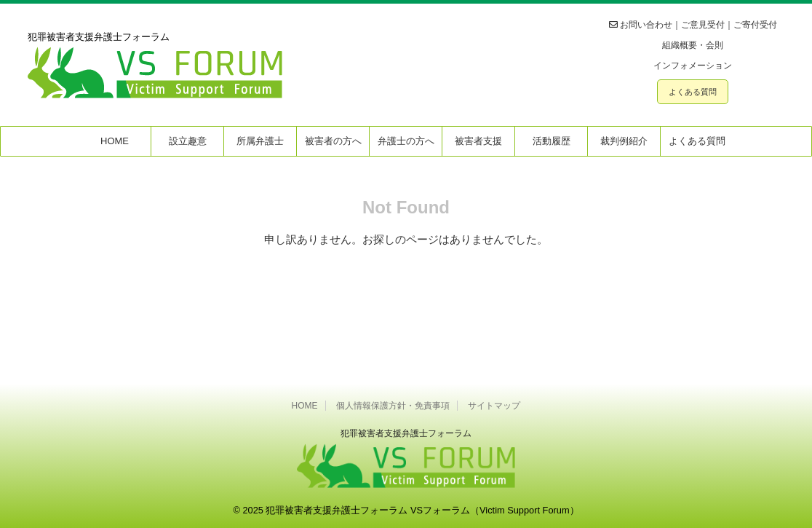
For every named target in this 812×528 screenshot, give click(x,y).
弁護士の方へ (406, 141)
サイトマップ (494, 406)
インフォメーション (693, 66)
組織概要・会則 (693, 45)
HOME (115, 141)
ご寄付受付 (755, 25)
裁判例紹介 (624, 141)
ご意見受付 (703, 25)
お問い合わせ (646, 25)
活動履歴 (552, 141)
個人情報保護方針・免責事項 (393, 406)
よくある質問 (693, 92)
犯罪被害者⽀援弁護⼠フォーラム (406, 433)
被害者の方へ (333, 141)
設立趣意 (188, 141)
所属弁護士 (260, 141)
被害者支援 (478, 141)
